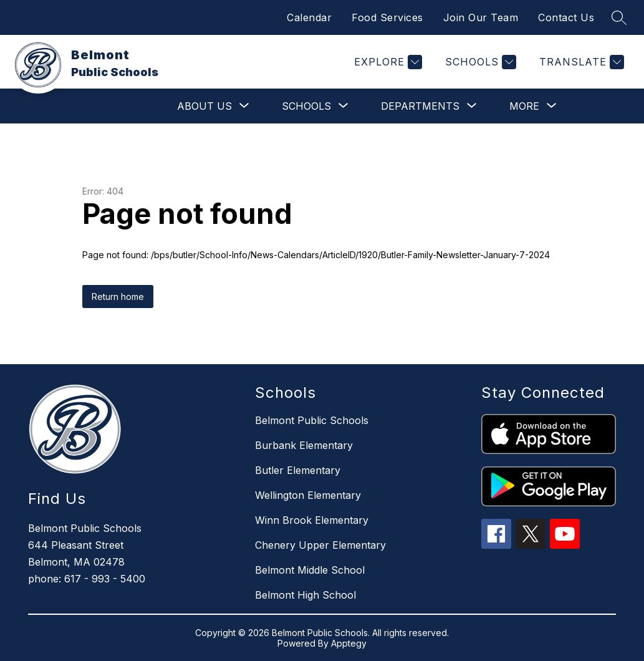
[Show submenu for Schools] (306, 106)
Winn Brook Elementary (312, 520)
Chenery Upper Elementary (320, 545)
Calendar (309, 17)
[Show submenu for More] (524, 106)
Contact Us (566, 17)
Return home (118, 297)
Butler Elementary (298, 470)
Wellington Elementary (308, 495)
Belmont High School (305, 595)
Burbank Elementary (304, 445)
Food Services (387, 17)
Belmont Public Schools (312, 420)
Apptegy (349, 643)
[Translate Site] (580, 62)
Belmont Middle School (310, 570)
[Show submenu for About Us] (204, 106)
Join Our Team (481, 17)
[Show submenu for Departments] (420, 106)
